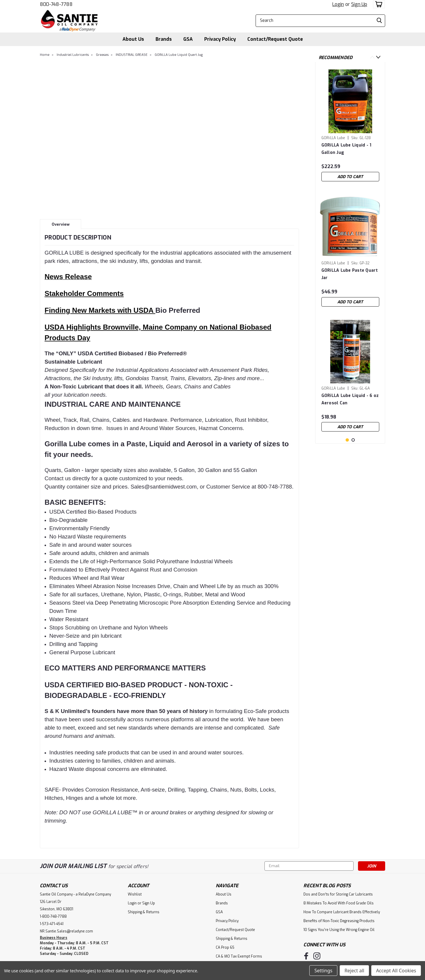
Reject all (354, 971)
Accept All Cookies (396, 971)
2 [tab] (353, 471)
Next (378, 57)
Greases (102, 55)
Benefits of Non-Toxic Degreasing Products (339, 921)
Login (338, 4)
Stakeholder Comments (84, 293)
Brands (164, 39)
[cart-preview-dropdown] (378, 4)
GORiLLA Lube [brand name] (333, 138)
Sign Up (359, 4)
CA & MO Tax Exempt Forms (239, 956)
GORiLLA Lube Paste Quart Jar (350, 274)
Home (45, 55)
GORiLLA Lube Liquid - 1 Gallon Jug (346, 149)
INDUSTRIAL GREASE (132, 55)
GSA (188, 39)
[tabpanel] (350, 125)
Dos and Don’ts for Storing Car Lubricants (338, 894)
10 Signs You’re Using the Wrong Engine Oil (339, 930)
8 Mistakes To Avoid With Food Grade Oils (339, 903)
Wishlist (135, 894)
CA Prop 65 (225, 948)
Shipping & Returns (144, 912)
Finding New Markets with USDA (100, 310)
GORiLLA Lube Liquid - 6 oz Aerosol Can (350, 399)
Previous (372, 57)
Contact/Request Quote (275, 39)
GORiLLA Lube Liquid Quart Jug (179, 55)
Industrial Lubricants (73, 55)
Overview (61, 224)
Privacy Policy (220, 39)
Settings (323, 971)
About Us (133, 39)
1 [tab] (347, 471)
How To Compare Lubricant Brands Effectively (342, 912)
